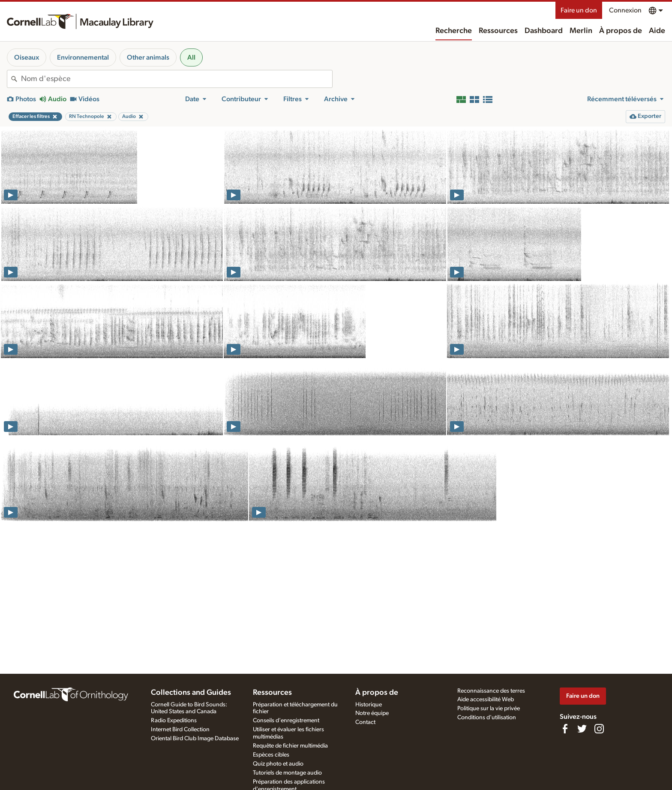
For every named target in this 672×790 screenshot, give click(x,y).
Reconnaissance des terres (491, 691)
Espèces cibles (271, 755)
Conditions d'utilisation (487, 718)
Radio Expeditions (174, 721)
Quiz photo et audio (278, 764)
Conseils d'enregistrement (286, 721)
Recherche (454, 31)
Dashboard (544, 31)
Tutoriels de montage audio (287, 773)
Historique (369, 705)
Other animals (148, 57)
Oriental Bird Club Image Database (195, 739)
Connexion (625, 10)
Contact (365, 722)
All (191, 57)
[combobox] (177, 79)
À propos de (621, 31)
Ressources (498, 31)
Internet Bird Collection (180, 730)
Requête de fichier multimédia (290, 746)
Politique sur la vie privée (489, 709)
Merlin (581, 31)
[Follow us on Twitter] (582, 729)
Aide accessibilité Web (486, 700)
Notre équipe (372, 713)
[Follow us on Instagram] (599, 729)
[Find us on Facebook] (565, 729)
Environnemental (83, 57)
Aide (657, 31)
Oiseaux (27, 57)
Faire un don (579, 10)
